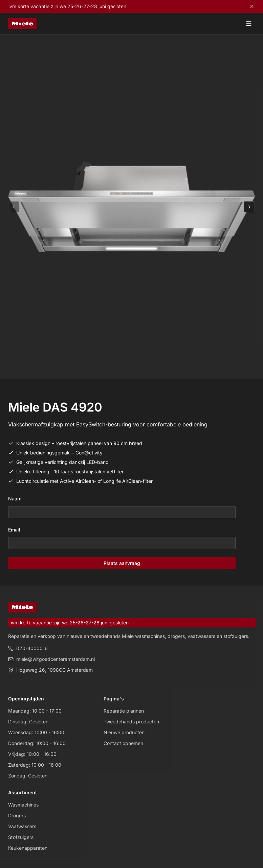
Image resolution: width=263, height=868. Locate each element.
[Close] (252, 6)
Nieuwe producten (124, 732)
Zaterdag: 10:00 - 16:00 (35, 765)
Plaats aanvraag (122, 563)
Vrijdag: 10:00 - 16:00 (32, 754)
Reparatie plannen (124, 711)
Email (14, 530)
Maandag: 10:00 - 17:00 (35, 711)
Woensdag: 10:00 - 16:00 (36, 732)
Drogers (17, 815)
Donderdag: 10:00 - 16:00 (37, 743)
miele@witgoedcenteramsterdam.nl (51, 659)
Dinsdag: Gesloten (28, 722)
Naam (15, 499)
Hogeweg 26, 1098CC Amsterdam (50, 670)
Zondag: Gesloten (28, 776)
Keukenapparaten (28, 848)
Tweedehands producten (131, 722)
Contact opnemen (123, 743)
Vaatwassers (22, 826)
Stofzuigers (21, 837)
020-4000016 (28, 648)
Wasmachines (23, 805)
